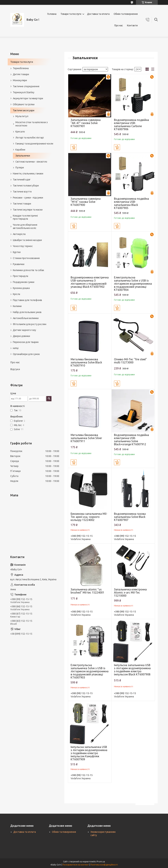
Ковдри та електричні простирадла (25, 217)
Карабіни (20, 150)
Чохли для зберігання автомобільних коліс (25, 226)
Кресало (20, 132)
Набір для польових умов (27, 312)
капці (16, 348)
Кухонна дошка (21, 288)
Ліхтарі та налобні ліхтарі (30, 138)
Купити (74, 147)
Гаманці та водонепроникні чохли (34, 144)
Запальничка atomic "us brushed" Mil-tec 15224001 (87, 591)
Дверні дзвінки (21, 336)
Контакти (132, 25)
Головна (52, 14)
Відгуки (15, 369)
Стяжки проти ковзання (26, 258)
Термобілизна (21, 68)
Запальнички (23, 156)
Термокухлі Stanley (24, 92)
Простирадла (20, 276)
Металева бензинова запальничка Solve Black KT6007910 (86, 362)
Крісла (16, 294)
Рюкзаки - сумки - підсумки (28, 198)
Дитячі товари (21, 74)
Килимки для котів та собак (28, 270)
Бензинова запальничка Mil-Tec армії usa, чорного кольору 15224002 (89, 517)
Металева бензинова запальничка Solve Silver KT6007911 (86, 438)
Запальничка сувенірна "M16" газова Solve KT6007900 (86, 202)
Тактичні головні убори (26, 186)
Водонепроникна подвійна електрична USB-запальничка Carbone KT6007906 (131, 125)
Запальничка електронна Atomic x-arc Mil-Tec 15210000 (130, 592)
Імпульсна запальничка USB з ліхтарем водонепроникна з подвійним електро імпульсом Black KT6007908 (132, 670)
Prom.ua (101, 862)
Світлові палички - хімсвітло (31, 162)
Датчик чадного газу (24, 330)
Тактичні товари (22, 204)
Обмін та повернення (126, 14)
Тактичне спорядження (26, 86)
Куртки (17, 252)
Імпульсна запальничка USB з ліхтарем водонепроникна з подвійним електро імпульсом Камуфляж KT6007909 (89, 753)
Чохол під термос (23, 246)
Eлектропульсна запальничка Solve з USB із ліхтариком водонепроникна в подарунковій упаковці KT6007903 (90, 671)
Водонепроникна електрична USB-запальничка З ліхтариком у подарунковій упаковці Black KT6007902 (90, 282)
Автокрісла (19, 234)
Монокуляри (20, 80)
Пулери (20, 168)
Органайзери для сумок (26, 354)
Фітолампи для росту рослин (30, 324)
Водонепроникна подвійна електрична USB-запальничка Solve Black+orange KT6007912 (131, 440)
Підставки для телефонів (27, 300)
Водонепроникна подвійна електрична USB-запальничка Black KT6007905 (131, 203)
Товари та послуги (71, 14)
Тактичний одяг (22, 180)
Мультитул (22, 116)
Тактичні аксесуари (24, 110)
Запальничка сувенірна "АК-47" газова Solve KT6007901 (86, 123)
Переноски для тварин (26, 342)
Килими (17, 306)
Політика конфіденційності (104, 865)
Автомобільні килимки (26, 318)
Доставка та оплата (98, 14)
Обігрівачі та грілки (24, 104)
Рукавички (19, 264)
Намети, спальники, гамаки (28, 174)
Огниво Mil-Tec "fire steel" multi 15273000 (130, 361)
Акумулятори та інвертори (28, 98)
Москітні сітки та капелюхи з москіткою (32, 124)
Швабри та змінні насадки (27, 240)
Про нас (119, 25)
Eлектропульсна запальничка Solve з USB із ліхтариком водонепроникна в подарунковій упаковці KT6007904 (133, 284)
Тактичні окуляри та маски (28, 210)
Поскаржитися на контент (76, 865)
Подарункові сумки (24, 282)
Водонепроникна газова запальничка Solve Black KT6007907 (130, 517)
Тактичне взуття (22, 192)
